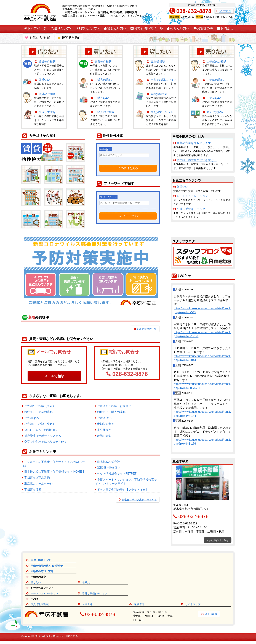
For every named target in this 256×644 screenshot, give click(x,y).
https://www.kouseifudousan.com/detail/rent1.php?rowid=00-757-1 (202, 386)
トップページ (35, 28)
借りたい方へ (62, 28)
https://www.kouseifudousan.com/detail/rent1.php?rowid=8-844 (202, 358)
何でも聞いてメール (146, 28)
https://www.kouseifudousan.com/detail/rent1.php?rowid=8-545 (202, 310)
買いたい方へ (88, 28)
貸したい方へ (115, 28)
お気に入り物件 (38, 38)
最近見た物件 (69, 38)
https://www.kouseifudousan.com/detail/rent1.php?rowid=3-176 (202, 442)
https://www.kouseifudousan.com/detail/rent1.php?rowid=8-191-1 (202, 334)
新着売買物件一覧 (145, 329)
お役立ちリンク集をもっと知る (138, 499)
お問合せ (225, 28)
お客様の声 (203, 28)
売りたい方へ (178, 28)
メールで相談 (54, 376)
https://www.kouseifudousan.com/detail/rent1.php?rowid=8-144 (202, 414)
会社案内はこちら (218, 540)
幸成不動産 (72, 636)
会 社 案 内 (209, 614)
